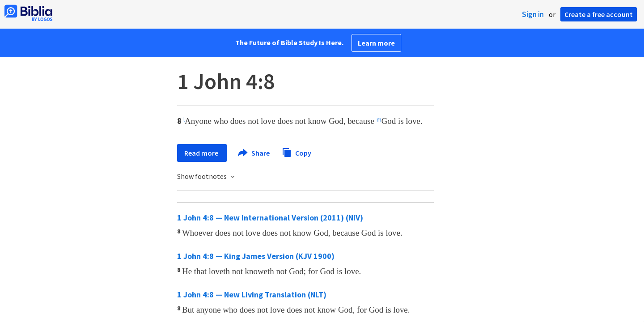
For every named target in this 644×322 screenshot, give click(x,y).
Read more (202, 153)
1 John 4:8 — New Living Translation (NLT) (252, 294)
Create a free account (599, 14)
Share (254, 153)
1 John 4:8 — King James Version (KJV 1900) (256, 256)
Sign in (533, 14)
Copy (297, 152)
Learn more (376, 43)
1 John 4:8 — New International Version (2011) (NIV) (270, 218)
